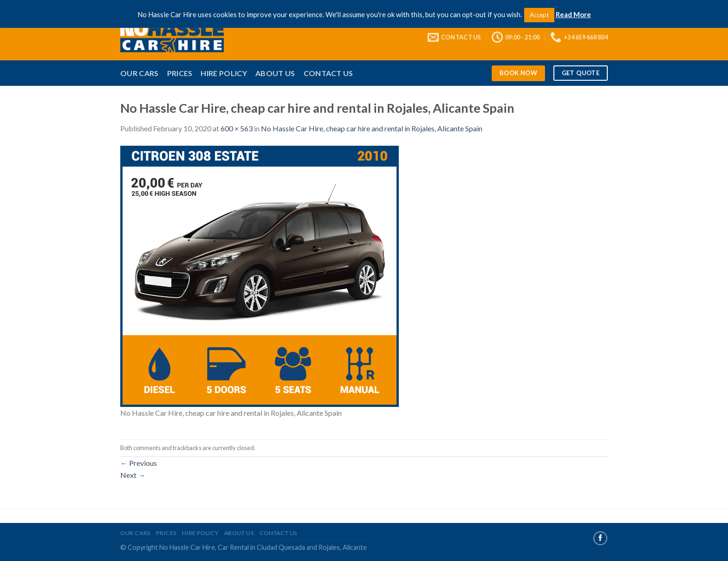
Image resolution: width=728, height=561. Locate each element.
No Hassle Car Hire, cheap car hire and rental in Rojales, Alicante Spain (372, 128)
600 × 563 (237, 128)
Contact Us (328, 73)
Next (133, 475)
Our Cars (140, 73)
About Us (275, 73)
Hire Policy (224, 73)
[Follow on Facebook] (600, 538)
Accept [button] (539, 15)
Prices (180, 73)
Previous (139, 463)
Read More (573, 14)
